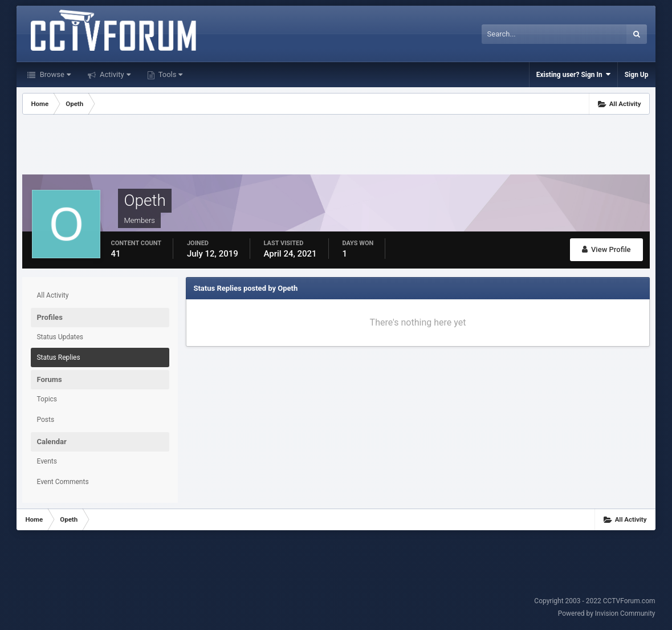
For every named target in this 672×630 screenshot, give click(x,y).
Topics (47, 399)
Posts (45, 420)
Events (47, 461)
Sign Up (637, 75)
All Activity (52, 295)
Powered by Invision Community (607, 613)
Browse (54, 74)
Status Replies (58, 357)
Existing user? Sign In (573, 74)
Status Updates (60, 337)
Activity (114, 74)
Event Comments (62, 482)
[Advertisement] (336, 146)
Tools (170, 74)
